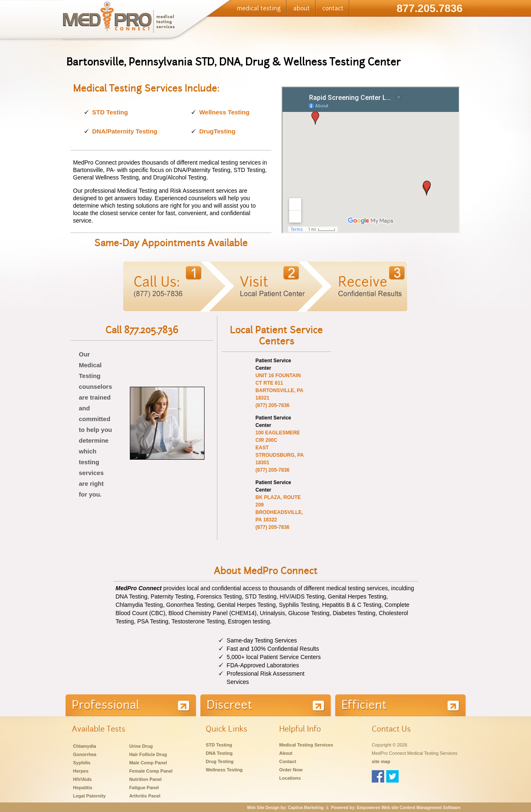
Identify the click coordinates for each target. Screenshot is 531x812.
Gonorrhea (85, 754)
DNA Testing (219, 753)
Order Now (291, 770)
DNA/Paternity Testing (125, 131)
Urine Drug (141, 746)
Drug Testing (220, 761)
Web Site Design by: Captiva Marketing (285, 808)
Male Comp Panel (148, 763)
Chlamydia (85, 746)
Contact (288, 761)
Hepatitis (83, 788)
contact (333, 8)
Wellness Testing (224, 112)
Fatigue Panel (144, 788)
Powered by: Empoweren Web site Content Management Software (396, 808)
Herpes (81, 771)
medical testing (259, 8)
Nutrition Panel (145, 779)
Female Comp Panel (151, 771)
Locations (290, 778)
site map (381, 761)
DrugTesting (217, 131)
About (286, 753)
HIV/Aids (82, 779)
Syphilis (82, 763)
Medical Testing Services (306, 745)
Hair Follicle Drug (148, 754)
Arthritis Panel (145, 796)
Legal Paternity (89, 796)
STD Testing (110, 112)
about (302, 8)
